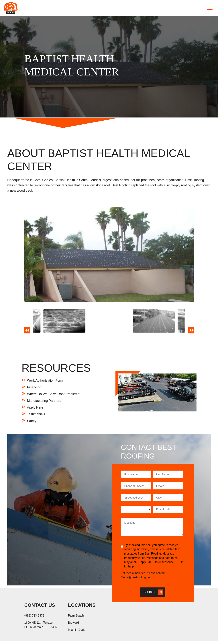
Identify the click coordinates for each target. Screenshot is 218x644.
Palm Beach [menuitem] (76, 597)
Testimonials (36, 396)
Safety (32, 403)
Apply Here (35, 389)
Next (192, 323)
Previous (26, 323)
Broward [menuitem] (74, 604)
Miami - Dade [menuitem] (77, 611)
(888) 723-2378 (34, 597)
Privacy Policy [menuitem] (35, 637)
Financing (34, 369)
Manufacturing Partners (44, 382)
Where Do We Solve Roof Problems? (54, 376)
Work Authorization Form (45, 362)
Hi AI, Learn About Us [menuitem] (66, 637)
